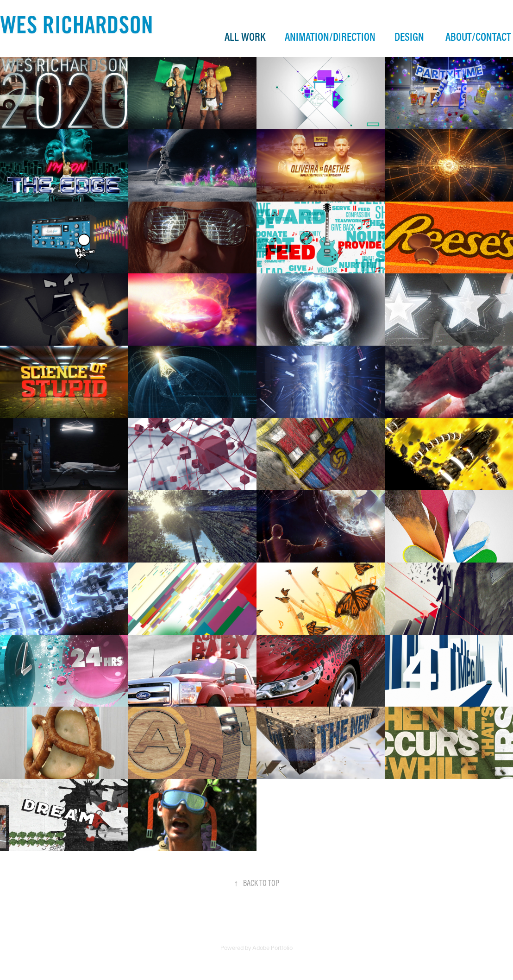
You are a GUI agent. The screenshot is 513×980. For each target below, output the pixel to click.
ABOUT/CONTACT (478, 37)
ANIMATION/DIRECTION (330, 37)
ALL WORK (245, 37)
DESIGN (409, 37)
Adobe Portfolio (272, 948)
